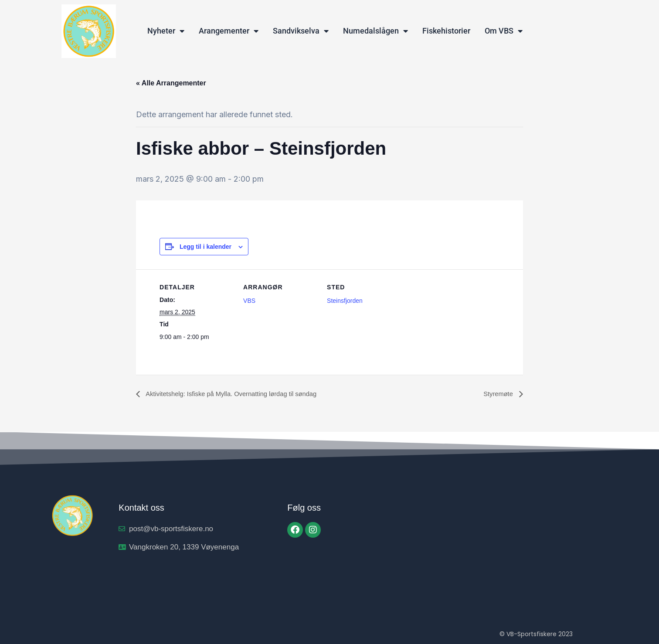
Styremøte (498, 394)
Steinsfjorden (345, 301)
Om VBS (504, 31)
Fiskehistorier (446, 31)
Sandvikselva (301, 31)
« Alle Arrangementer (171, 83)
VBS (249, 301)
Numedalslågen (375, 31)
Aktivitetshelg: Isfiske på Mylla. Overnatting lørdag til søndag (238, 394)
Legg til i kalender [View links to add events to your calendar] (206, 247)
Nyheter (166, 31)
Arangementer (229, 31)
